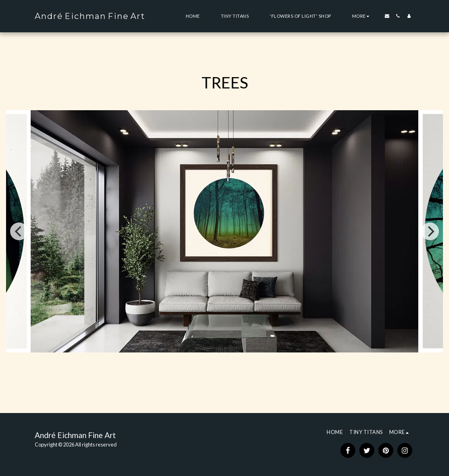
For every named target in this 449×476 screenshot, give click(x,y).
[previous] (19, 231)
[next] (430, 231)
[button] (387, 16)
